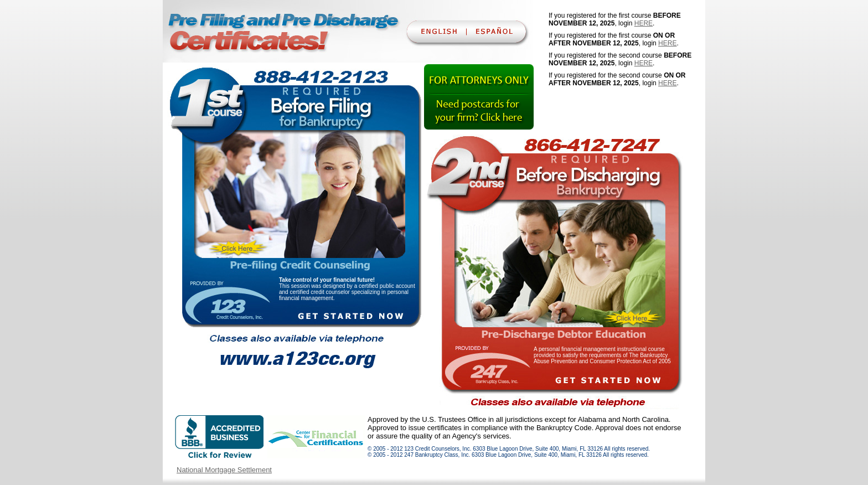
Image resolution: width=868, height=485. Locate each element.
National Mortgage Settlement (224, 470)
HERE (644, 23)
